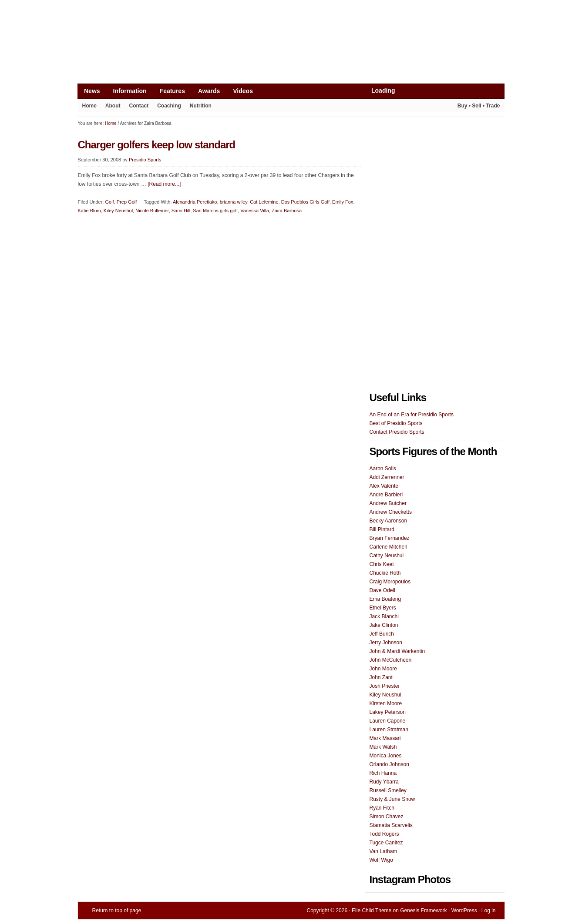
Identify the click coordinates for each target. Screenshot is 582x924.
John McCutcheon (391, 660)
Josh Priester (385, 686)
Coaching (169, 106)
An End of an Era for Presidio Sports (412, 415)
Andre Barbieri (386, 495)
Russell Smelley (388, 790)
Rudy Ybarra (384, 782)
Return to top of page (117, 911)
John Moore (383, 669)
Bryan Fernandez (390, 538)
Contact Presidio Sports (397, 432)
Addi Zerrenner (387, 477)
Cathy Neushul (387, 556)
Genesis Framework (423, 911)
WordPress (464, 911)
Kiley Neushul (118, 211)
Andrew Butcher (388, 503)
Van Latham (384, 851)
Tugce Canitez (386, 843)
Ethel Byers (383, 608)
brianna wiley (234, 202)
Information (130, 91)
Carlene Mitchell (388, 547)
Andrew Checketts (391, 512)
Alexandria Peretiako (195, 202)
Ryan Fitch (382, 808)
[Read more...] (164, 184)
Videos (243, 91)
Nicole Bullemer (152, 211)
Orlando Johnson (389, 764)
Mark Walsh (383, 747)
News (92, 91)
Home (89, 106)
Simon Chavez (387, 817)
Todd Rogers (384, 834)
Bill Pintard (382, 529)
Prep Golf (127, 202)
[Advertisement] (236, 20)
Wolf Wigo (381, 860)
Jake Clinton (384, 625)
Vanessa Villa (255, 211)
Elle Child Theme (372, 911)
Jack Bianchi (384, 616)
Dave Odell (382, 590)
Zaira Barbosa (287, 211)
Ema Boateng (385, 599)
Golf (109, 202)
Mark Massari (385, 738)
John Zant (381, 677)
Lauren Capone (388, 721)
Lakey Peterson (388, 712)
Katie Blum (89, 211)
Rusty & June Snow (392, 799)
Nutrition (201, 106)
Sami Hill (181, 211)
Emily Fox (343, 202)
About (113, 106)
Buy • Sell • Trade (479, 106)
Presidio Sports (291, 62)
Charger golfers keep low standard (157, 145)
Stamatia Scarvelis (391, 825)
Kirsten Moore (386, 703)
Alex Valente (384, 486)
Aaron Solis (383, 469)
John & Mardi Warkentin (397, 651)
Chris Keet (382, 564)
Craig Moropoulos (390, 582)
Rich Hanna (383, 773)
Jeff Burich (382, 634)
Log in (489, 911)
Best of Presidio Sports (396, 423)
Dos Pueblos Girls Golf (305, 202)
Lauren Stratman (389, 730)
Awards (209, 91)
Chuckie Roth (385, 573)
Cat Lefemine (264, 202)
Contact (139, 106)
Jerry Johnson (386, 643)
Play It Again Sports (439, 107)
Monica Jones (386, 756)
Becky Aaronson (389, 521)
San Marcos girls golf (215, 211)
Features (172, 91)
